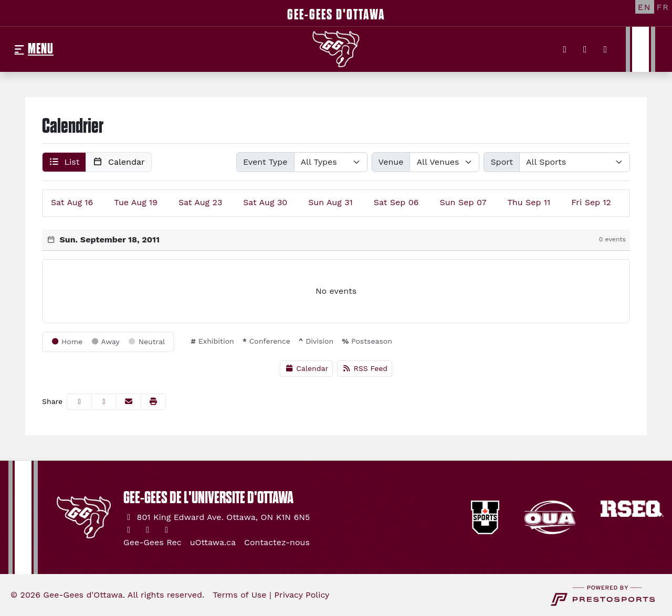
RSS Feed (365, 368)
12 (591, 202)
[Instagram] (585, 49)
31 (330, 202)
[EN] (645, 7)
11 (529, 202)
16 (72, 202)
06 (396, 202)
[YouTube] (606, 49)
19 (136, 202)
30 (265, 202)
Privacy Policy (302, 595)
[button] (64, 162)
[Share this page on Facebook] (79, 402)
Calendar (306, 368)
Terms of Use (239, 595)
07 (463, 202)
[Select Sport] (575, 162)
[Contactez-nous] (277, 543)
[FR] (663, 7)
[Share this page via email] (129, 402)
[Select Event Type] (331, 162)
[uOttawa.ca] (213, 543)
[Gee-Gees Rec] (153, 543)
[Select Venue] (444, 162)
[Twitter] (565, 49)
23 (200, 202)
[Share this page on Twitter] (104, 402)
